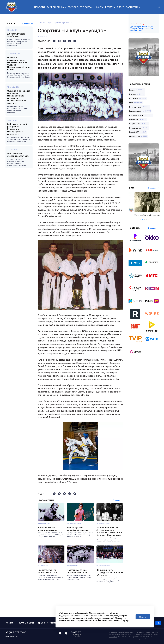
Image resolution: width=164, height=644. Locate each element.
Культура (110, 7)
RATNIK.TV (41, 23)
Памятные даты (26, 623)
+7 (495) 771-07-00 (16, 632)
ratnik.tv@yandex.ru (13, 636)
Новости (40, 7)
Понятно (143, 617)
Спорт (120, 7)
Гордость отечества (47, 623)
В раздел (26, 23)
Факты (100, 7)
